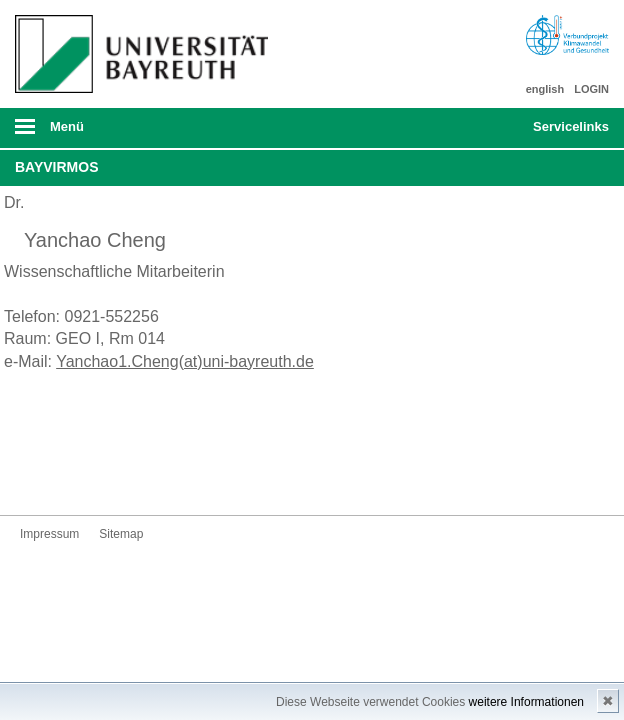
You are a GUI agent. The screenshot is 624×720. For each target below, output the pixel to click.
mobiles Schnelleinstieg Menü (561, 133)
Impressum (49, 534)
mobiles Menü (137, 133)
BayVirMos (57, 167)
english (545, 89)
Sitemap (121, 534)
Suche (460, 128)
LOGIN (591, 89)
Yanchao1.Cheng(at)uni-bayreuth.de (185, 361)
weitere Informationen (526, 702)
